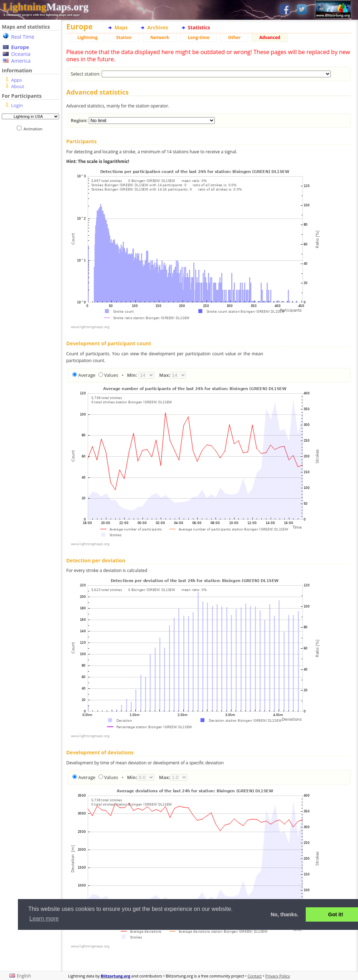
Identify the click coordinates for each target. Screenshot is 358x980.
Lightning (88, 37)
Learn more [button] (44, 919)
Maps (121, 27)
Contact (255, 976)
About (18, 86)
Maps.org (46, 7)
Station (124, 37)
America (21, 61)
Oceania (21, 54)
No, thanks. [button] (285, 914)
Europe (20, 47)
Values (111, 375)
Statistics (199, 27)
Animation (35, 129)
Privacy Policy (278, 976)
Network (160, 37)
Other (234, 37)
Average (87, 375)
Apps (16, 80)
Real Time (23, 37)
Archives (158, 27)
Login (17, 105)
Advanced (270, 37)
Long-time (198, 37)
